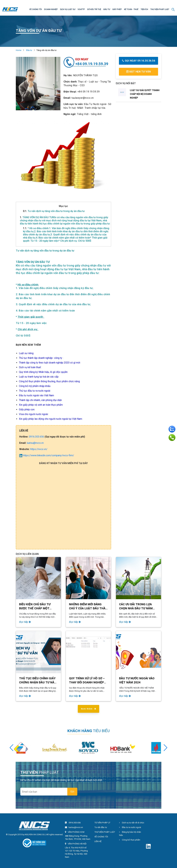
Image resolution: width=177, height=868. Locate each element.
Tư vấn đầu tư (101, 827)
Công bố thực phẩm (130, 840)
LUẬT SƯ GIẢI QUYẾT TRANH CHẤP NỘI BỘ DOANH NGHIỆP (145, 94)
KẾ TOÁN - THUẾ (131, 9)
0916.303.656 (36, 437)
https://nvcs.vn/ (39, 449)
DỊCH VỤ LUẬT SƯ (68, 9)
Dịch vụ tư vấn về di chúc (132, 823)
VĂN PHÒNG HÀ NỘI (77, 844)
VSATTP (81, 9)
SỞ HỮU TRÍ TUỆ (94, 9)
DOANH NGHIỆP (51, 9)
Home (19, 50)
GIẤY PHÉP (117, 9)
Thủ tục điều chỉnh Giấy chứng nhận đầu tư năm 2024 (38, 682)
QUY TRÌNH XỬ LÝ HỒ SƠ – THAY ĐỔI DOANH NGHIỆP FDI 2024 (87, 682)
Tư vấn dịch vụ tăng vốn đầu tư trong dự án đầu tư (54, 211)
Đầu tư (29, 50)
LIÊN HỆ (98, 841)
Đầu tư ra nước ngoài (130, 827)
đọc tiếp (25, 622)
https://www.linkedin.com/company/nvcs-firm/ (47, 455)
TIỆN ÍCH (144, 9)
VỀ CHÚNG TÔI (36, 9)
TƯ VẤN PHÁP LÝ (102, 823)
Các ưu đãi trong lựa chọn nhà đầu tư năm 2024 (136, 608)
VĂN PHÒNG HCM (76, 832)
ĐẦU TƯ (107, 9)
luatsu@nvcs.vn (35, 443)
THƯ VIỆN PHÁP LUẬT (160, 9)
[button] (165, 748)
